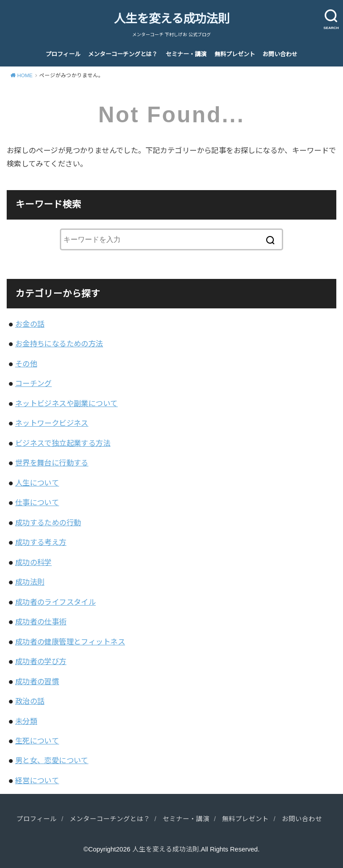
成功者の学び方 (41, 661)
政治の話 (30, 701)
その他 (26, 364)
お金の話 (30, 324)
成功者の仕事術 (41, 622)
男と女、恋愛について (52, 760)
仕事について (37, 503)
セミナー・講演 (186, 54)
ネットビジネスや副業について (67, 403)
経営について (37, 781)
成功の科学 (33, 562)
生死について (37, 741)
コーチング (33, 383)
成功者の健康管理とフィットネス (70, 642)
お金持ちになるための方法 (59, 344)
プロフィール (63, 54)
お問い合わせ (280, 54)
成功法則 (30, 582)
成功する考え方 (41, 542)
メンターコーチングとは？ (123, 54)
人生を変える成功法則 (172, 19)
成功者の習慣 (37, 681)
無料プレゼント (235, 54)
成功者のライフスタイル (56, 602)
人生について (37, 483)
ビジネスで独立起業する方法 (63, 443)
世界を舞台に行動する (52, 463)
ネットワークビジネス (52, 423)
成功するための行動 (48, 523)
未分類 (26, 721)
